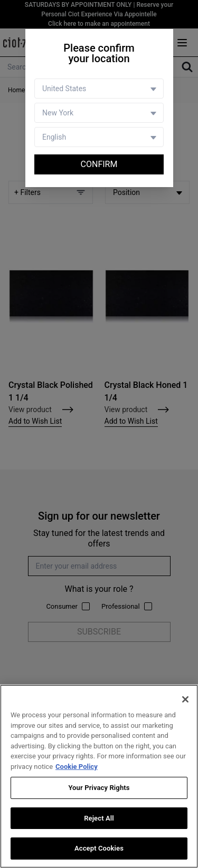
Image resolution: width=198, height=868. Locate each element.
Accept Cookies (99, 848)
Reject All (99, 818)
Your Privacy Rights (99, 788)
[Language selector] (99, 137)
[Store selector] (99, 113)
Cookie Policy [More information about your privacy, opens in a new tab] (77, 767)
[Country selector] (99, 89)
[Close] (185, 699)
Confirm (99, 164)
